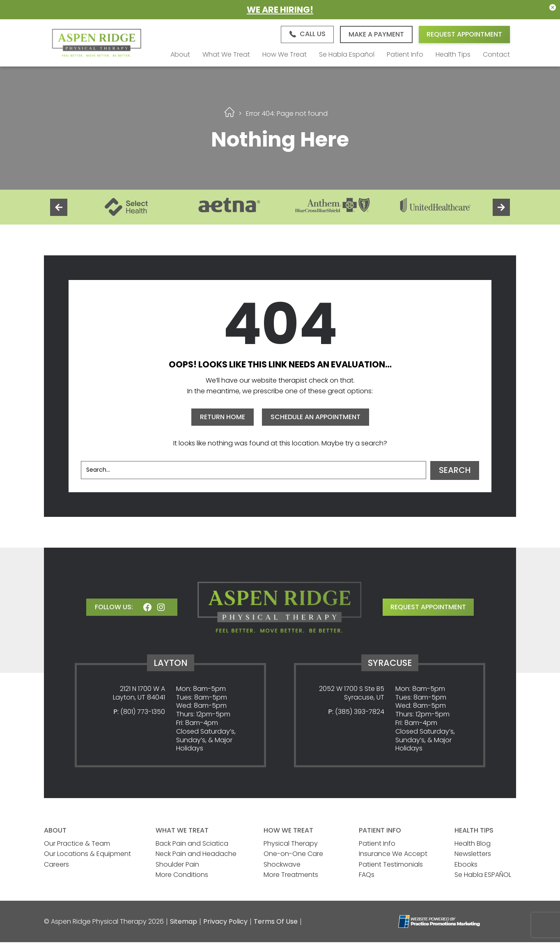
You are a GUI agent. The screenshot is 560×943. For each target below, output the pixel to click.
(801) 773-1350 (143, 712)
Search (454, 471)
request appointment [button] (428, 608)
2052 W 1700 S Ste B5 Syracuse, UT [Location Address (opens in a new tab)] (352, 694)
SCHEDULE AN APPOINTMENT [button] (316, 418)
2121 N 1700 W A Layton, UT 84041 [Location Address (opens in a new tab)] (139, 694)
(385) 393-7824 (360, 712)
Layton (171, 663)
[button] (307, 35)
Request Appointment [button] (464, 35)
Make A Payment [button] (376, 35)
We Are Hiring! (280, 10)
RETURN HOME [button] (223, 418)
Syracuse (390, 663)
